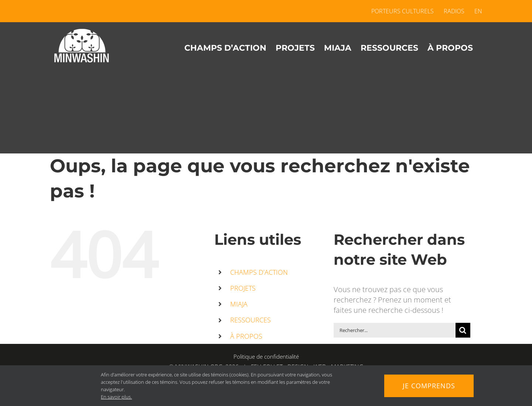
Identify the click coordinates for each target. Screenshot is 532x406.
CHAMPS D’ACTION (259, 272)
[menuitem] (476, 11)
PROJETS (243, 288)
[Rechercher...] (395, 330)
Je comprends (429, 386)
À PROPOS (246, 336)
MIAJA (239, 304)
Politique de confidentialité (266, 356)
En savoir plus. (116, 397)
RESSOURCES (250, 320)
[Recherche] (463, 330)
